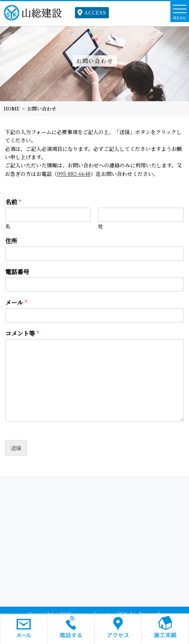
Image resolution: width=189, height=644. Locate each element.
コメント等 (22, 334)
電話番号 (17, 272)
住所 (11, 241)
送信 (16, 448)
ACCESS (92, 13)
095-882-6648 (74, 174)
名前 (13, 202)
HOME (12, 109)
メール (16, 303)
